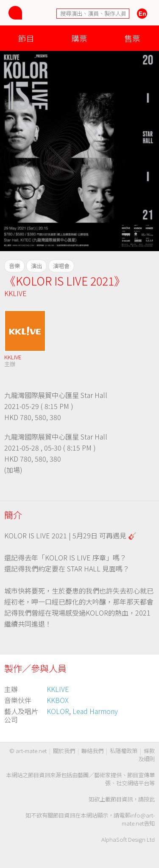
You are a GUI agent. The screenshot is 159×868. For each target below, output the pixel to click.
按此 (149, 799)
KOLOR (58, 711)
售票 (132, 38)
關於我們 (64, 751)
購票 (79, 38)
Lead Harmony (95, 711)
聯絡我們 (92, 751)
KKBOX (58, 700)
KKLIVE (15, 293)
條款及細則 (146, 755)
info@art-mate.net (138, 819)
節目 (26, 38)
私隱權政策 (124, 751)
